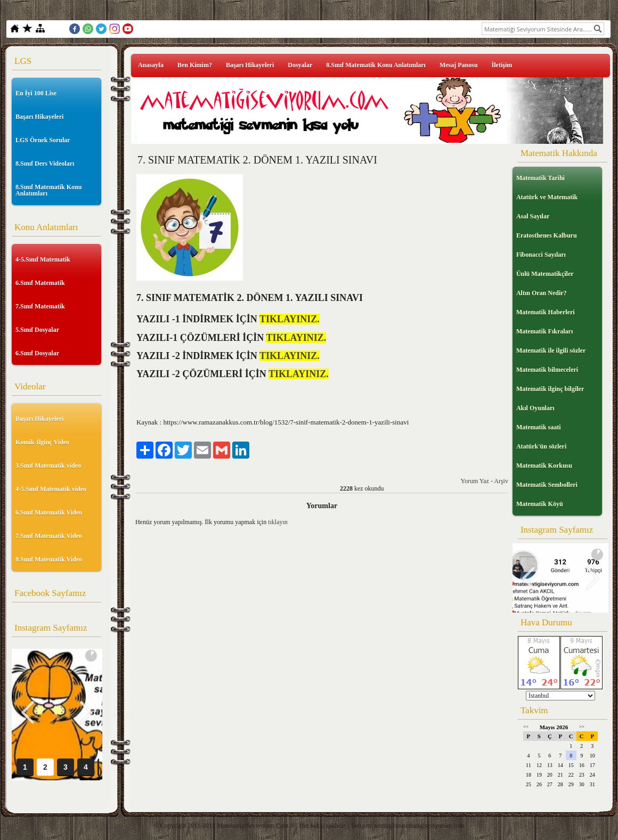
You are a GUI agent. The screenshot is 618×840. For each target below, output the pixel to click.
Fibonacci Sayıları (541, 255)
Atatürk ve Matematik (547, 197)
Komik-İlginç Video (42, 442)
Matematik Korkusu (544, 466)
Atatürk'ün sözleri (541, 446)
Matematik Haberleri (546, 312)
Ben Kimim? (195, 65)
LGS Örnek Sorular (43, 140)
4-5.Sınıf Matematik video (51, 489)
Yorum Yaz (474, 481)
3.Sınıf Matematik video (48, 466)
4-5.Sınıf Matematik (43, 259)
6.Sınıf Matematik (40, 283)
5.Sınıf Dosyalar (37, 330)
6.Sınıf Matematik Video (49, 512)
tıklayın (278, 522)
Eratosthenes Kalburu (547, 235)
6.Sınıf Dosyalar (37, 353)
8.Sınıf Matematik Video (49, 559)
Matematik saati (539, 427)
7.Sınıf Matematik (40, 306)
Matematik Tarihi (540, 178)
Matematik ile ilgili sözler (551, 350)
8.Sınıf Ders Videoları (45, 164)
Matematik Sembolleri (547, 485)
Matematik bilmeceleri (547, 370)
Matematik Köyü (540, 504)
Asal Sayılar (533, 216)
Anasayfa (151, 65)
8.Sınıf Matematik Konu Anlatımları (48, 190)
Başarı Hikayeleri (39, 117)
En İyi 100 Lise (36, 93)
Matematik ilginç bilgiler (550, 389)
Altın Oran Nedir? (542, 293)
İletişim (502, 65)
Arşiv (501, 481)
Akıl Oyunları (535, 408)
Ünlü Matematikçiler (545, 274)
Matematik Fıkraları (544, 331)
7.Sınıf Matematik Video (49, 536)
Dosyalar (300, 65)
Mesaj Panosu (459, 65)
